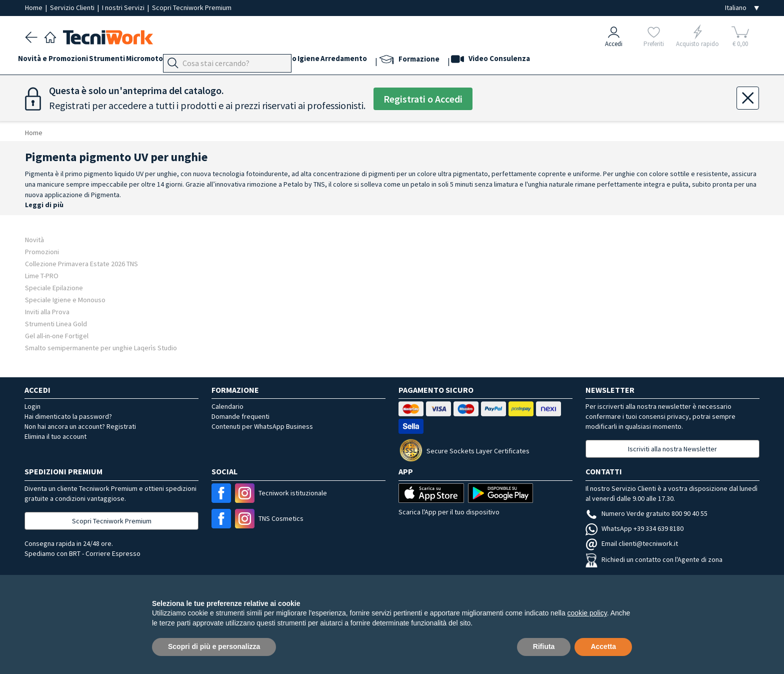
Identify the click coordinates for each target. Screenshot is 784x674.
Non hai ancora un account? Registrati (80, 426)
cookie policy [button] (587, 613)
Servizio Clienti (73, 8)
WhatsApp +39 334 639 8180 (634, 528)
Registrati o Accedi (423, 99)
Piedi (232, 61)
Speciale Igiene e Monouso (65, 299)
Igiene (371, 61)
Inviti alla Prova (47, 311)
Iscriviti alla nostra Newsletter (672, 449)
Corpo (342, 61)
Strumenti (121, 61)
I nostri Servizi (124, 8)
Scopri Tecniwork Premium (192, 8)
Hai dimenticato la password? (68, 416)
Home (34, 8)
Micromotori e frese (181, 61)
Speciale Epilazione (54, 287)
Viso (280, 61)
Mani (257, 61)
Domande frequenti (240, 416)
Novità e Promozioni (60, 61)
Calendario (227, 406)
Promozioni (42, 251)
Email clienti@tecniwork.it (632, 543)
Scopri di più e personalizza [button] (214, 646)
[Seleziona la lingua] (742, 8)
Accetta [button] (603, 646)
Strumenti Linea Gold (56, 323)
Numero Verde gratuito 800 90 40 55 (646, 513)
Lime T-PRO (42, 275)
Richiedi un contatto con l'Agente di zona (654, 559)
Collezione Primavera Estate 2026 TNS (81, 263)
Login (32, 406)
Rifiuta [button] (544, 646)
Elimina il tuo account (55, 436)
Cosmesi (309, 61)
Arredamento (414, 61)
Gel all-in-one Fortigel (57, 335)
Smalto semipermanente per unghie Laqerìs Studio (101, 348)
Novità (34, 239)
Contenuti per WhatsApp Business (262, 426)
